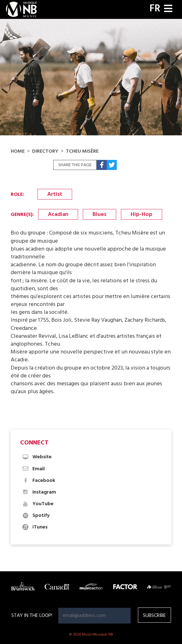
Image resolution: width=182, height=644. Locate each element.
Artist (55, 194)
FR (155, 9)
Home (18, 151)
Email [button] (33, 469)
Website (37, 457)
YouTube (38, 504)
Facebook (38, 481)
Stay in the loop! (32, 616)
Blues (100, 215)
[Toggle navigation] (168, 9)
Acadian (58, 215)
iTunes (35, 527)
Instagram (39, 492)
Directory (45, 151)
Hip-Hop (142, 215)
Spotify (36, 516)
